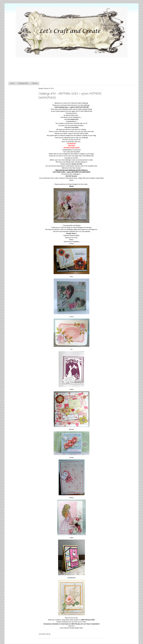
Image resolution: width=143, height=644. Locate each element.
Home (12, 83)
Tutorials (35, 83)
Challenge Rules (23, 83)
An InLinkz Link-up (44, 634)
